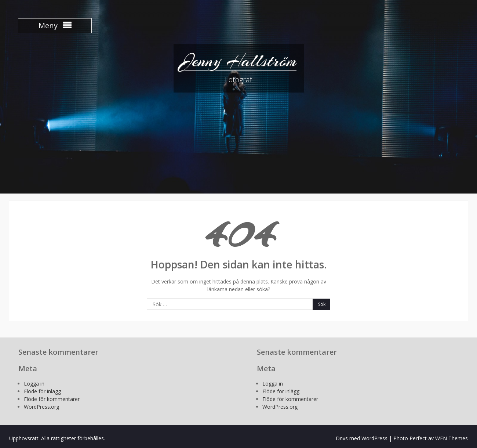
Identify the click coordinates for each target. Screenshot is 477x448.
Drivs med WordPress (362, 438)
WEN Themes (451, 438)
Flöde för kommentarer (52, 399)
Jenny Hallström (239, 61)
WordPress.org (41, 407)
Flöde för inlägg (42, 391)
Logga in (34, 384)
